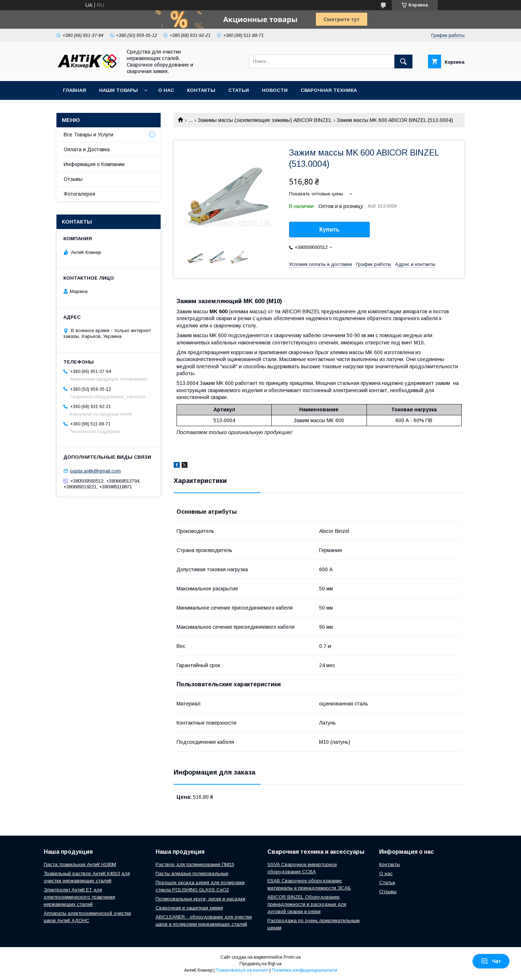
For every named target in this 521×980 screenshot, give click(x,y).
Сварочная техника (329, 90)
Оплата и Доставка (87, 149)
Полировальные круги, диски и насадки (200, 899)
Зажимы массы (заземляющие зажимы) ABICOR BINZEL (265, 120)
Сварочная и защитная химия (189, 908)
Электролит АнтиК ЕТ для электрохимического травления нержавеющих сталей (79, 897)
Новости (275, 90)
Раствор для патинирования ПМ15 (195, 864)
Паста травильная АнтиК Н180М (80, 864)
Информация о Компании (94, 164)
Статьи (239, 90)
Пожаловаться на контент (242, 970)
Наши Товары (118, 90)
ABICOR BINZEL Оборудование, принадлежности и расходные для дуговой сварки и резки (307, 904)
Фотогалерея (79, 194)
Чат (491, 961)
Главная (75, 90)
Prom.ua (292, 957)
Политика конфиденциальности (304, 970)
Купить (330, 230)
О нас (166, 90)
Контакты (201, 90)
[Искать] (403, 61)
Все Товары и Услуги (88, 135)
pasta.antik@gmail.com (96, 471)
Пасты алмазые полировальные (192, 873)
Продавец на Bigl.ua (260, 964)
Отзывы (73, 179)
